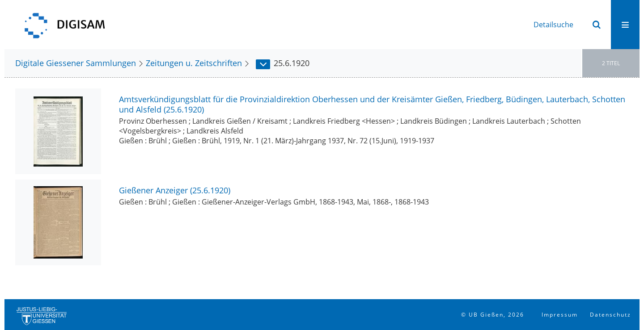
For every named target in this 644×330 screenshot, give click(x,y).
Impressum (560, 315)
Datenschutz (610, 315)
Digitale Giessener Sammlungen (76, 63)
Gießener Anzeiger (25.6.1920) (175, 190)
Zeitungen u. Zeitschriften (194, 63)
